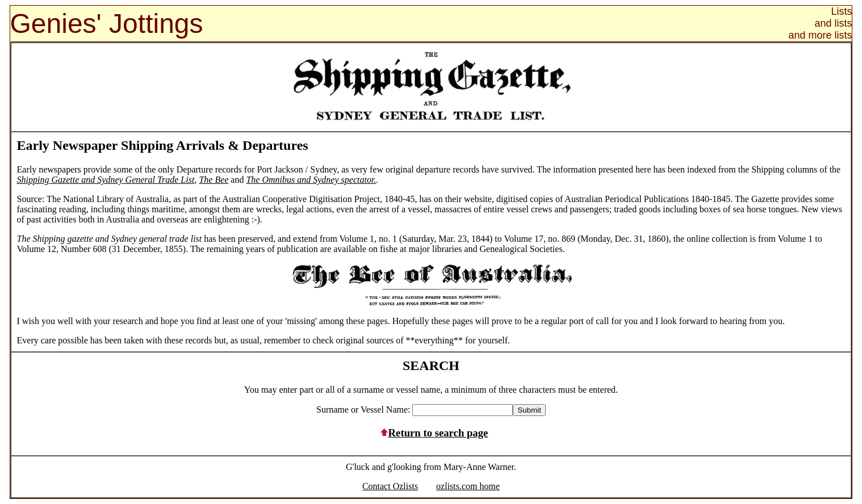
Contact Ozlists (390, 486)
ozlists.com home (468, 486)
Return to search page (431, 433)
